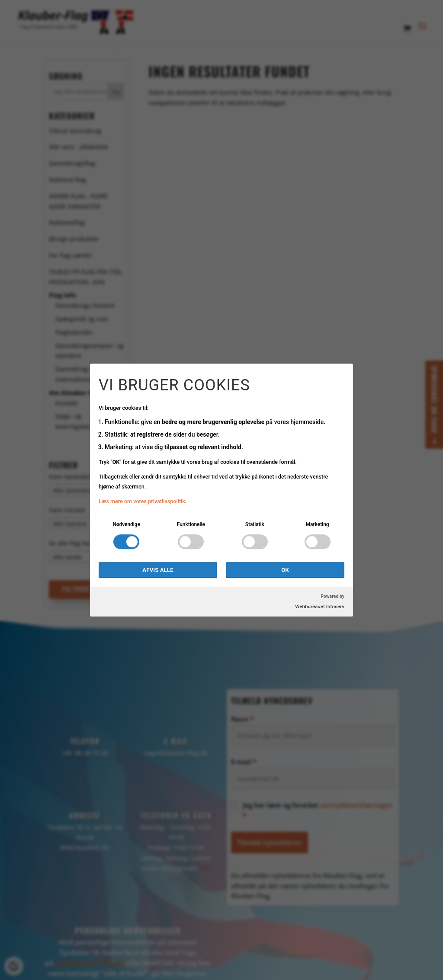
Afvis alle (158, 570)
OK (285, 570)
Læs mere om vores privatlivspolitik (142, 502)
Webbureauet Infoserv (320, 607)
